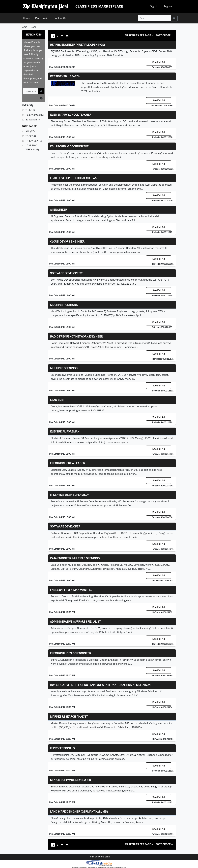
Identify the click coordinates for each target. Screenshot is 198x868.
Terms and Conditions (99, 857)
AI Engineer (59, 210)
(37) (27, 105)
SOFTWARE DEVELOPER (65, 526)
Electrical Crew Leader (68, 463)
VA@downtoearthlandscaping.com (112, 600)
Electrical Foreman (65, 431)
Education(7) (33, 120)
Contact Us (60, 18)
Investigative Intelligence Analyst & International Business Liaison (100, 685)
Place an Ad (42, 18)
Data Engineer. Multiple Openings (75, 558)
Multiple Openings (64, 368)
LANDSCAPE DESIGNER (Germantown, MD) (79, 811)
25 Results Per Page (138, 35)
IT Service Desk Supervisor (70, 495)
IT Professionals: (63, 748)
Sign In (154, 6)
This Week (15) (34, 141)
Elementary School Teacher (71, 115)
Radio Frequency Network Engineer (76, 336)
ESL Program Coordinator (69, 146)
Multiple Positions (64, 305)
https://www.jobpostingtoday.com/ (70, 410)
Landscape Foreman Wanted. (71, 590)
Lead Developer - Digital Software (75, 178)
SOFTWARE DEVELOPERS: (66, 273)
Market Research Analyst (69, 716)
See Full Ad (159, 62)
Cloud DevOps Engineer (67, 241)
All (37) (30, 131)
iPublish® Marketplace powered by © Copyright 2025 (99, 863)
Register (168, 6)
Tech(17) (30, 110)
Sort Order (163, 35)
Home (27, 18)
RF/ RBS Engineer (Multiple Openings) (77, 45)
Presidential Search (65, 76)
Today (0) (31, 136)
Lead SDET (57, 400)
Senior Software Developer (70, 780)
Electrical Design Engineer (71, 653)
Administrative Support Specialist (75, 622)
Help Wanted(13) (35, 115)
